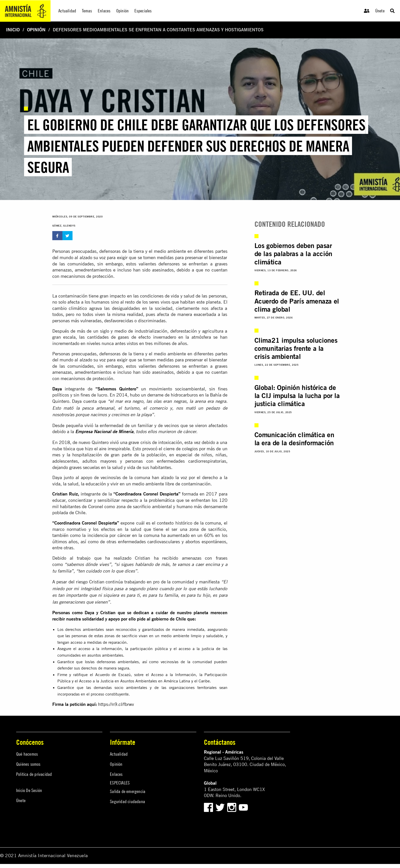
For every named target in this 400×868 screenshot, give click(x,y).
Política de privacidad (34, 774)
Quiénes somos (28, 764)
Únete (380, 11)
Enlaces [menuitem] (104, 11)
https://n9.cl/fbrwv (116, 704)
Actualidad (119, 754)
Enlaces (116, 774)
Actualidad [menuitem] (67, 11)
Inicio (13, 30)
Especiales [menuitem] (143, 11)
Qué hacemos (27, 754)
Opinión (36, 30)
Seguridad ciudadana (127, 801)
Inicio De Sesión (29, 790)
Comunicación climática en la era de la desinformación (294, 439)
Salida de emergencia (128, 791)
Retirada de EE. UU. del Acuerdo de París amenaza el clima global (297, 301)
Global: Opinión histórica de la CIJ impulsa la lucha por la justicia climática (297, 396)
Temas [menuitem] (87, 11)
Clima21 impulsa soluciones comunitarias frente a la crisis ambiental (296, 348)
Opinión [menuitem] (122, 11)
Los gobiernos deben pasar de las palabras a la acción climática (293, 254)
